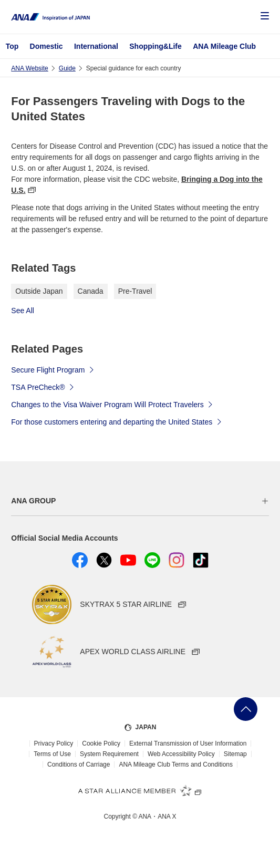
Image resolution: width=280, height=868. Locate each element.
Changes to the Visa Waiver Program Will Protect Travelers (112, 404)
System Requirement (109, 754)
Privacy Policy (54, 743)
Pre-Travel (135, 291)
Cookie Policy (101, 743)
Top (12, 46)
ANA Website (29, 68)
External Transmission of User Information (188, 743)
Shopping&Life (155, 46)
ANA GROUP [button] (33, 501)
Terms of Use (52, 754)
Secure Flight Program (53, 369)
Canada (91, 291)
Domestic (46, 46)
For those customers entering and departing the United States (117, 421)
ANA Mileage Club (224, 46)
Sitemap (235, 754)
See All (23, 311)
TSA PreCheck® (43, 387)
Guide (67, 68)
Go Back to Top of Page (246, 709)
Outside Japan (39, 291)
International (96, 46)
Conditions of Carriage (79, 764)
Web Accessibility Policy (181, 754)
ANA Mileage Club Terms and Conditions (176, 764)
